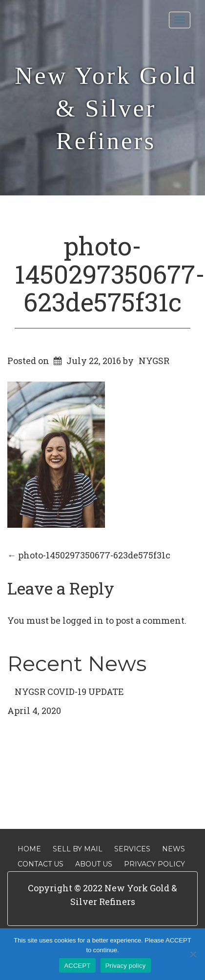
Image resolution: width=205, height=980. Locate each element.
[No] (193, 954)
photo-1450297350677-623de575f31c (110, 273)
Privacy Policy (154, 864)
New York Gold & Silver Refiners (106, 108)
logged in (83, 620)
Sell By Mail (78, 849)
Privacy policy (126, 966)
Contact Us (41, 864)
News (174, 849)
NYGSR (154, 361)
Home (29, 849)
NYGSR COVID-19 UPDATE (69, 692)
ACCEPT (77, 966)
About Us (94, 864)
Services (132, 849)
